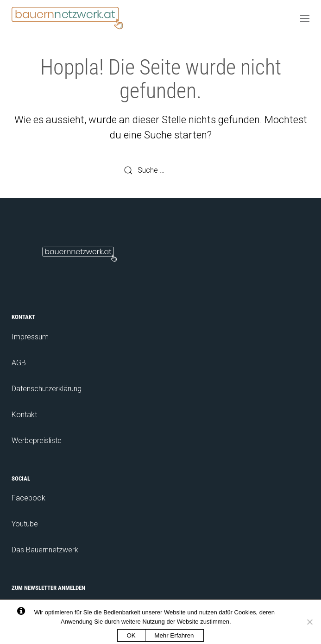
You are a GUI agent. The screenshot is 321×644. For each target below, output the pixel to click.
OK (131, 635)
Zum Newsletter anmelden (48, 588)
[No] (309, 622)
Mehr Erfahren (174, 635)
